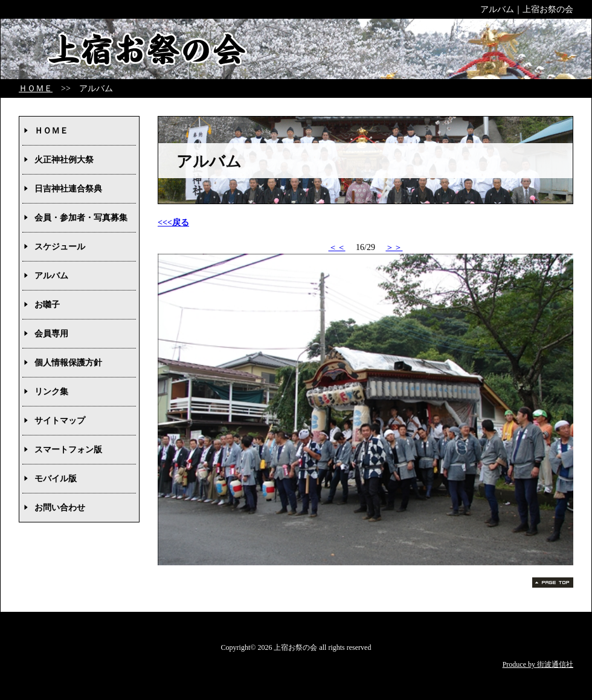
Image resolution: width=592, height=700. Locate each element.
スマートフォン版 (68, 450)
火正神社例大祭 (64, 160)
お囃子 (47, 305)
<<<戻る (173, 223)
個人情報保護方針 (68, 363)
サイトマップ (60, 421)
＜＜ (337, 247)
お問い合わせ (60, 508)
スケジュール (60, 247)
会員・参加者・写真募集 (81, 218)
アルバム (51, 276)
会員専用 (51, 334)
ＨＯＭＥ (36, 88)
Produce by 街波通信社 (538, 664)
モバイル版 (56, 479)
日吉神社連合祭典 (68, 189)
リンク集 (51, 392)
